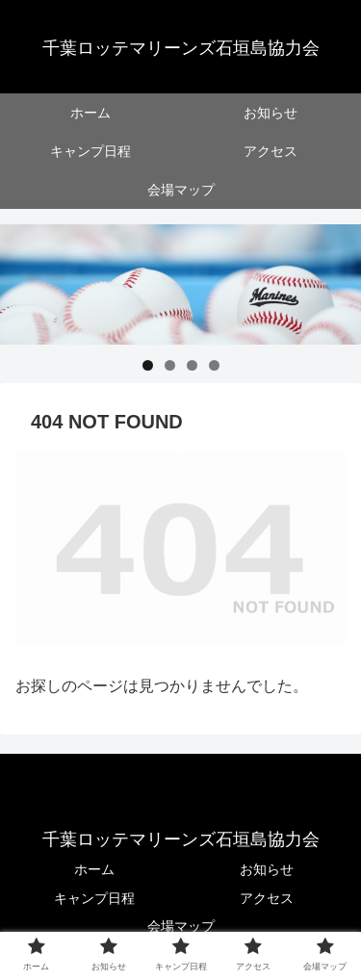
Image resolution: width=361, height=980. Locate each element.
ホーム (94, 869)
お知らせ (267, 869)
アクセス (267, 898)
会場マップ (181, 926)
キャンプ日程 (94, 898)
